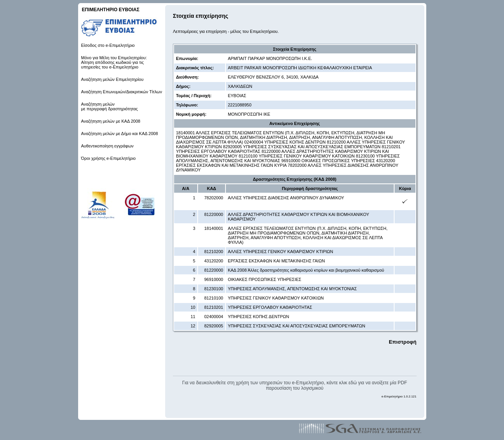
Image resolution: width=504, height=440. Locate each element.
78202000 (214, 198)
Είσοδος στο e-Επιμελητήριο (108, 45)
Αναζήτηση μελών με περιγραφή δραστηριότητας (110, 106)
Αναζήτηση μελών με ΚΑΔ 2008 (111, 121)
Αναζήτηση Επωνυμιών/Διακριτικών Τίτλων (122, 92)
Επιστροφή (402, 342)
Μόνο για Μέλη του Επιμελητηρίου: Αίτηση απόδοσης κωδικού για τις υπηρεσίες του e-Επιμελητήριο (114, 62)
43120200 (214, 261)
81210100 (214, 298)
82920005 (214, 326)
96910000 (214, 279)
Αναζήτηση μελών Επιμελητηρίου (112, 79)
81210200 (214, 252)
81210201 (214, 307)
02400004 (214, 317)
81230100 (214, 289)
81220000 (214, 214)
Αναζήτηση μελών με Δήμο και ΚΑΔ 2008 (120, 134)
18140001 (214, 228)
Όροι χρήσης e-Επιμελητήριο (108, 158)
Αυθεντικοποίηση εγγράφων (108, 146)
